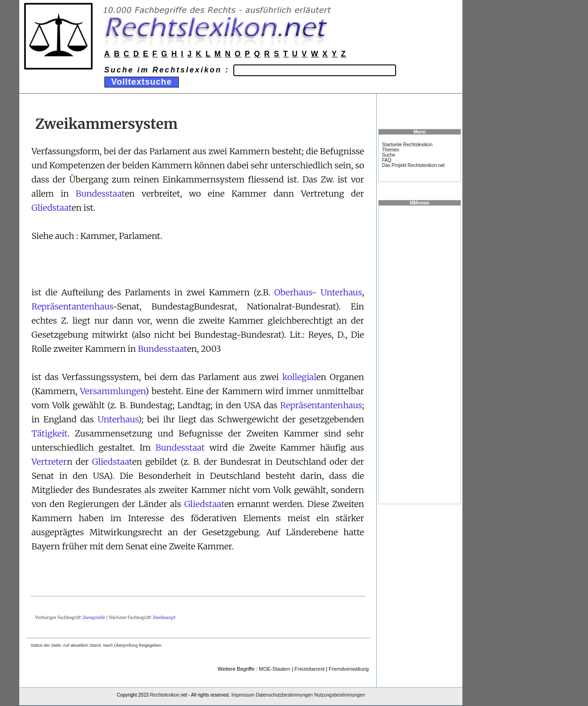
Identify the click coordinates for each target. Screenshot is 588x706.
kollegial (299, 377)
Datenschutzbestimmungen (284, 695)
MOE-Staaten (274, 669)
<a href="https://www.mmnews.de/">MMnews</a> (420, 354)
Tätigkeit (49, 433)
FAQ (387, 160)
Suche (389, 155)
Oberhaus (293, 292)
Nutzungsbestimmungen (340, 695)
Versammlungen (113, 391)
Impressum (243, 695)
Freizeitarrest (310, 669)
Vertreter (49, 462)
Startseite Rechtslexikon (407, 145)
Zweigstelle (94, 617)
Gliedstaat (52, 208)
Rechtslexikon (165, 695)
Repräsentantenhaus (72, 306)
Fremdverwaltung (349, 669)
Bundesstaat (100, 194)
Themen (391, 150)
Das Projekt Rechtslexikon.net (413, 165)
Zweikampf (164, 617)
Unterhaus (342, 292)
